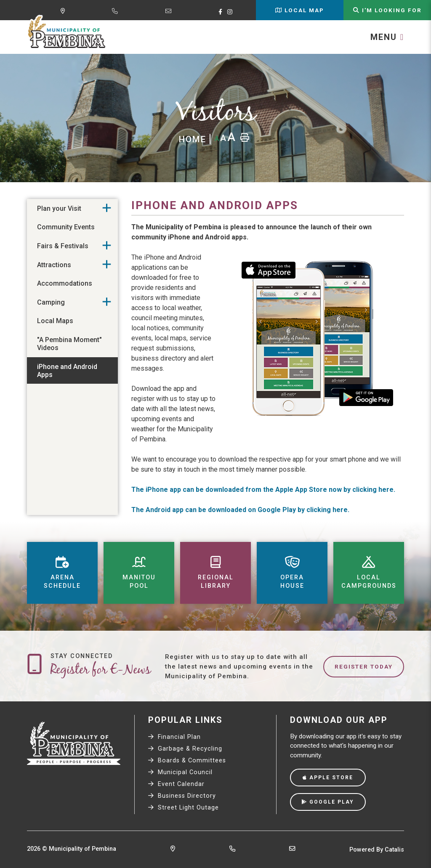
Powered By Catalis (377, 850)
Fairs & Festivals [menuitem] (63, 246)
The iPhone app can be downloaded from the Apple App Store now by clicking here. (263, 490)
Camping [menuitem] (51, 302)
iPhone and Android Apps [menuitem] (67, 371)
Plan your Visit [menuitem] (59, 208)
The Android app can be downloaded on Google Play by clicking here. (240, 510)
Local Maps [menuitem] (55, 321)
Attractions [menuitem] (54, 265)
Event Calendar (176, 784)
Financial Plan (174, 737)
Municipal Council (180, 772)
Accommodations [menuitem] (65, 283)
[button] (107, 208)
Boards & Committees (187, 760)
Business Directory (182, 796)
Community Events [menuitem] (66, 227)
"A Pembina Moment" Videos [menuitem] (69, 344)
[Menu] (387, 37)
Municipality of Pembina (67, 32)
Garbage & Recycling (185, 749)
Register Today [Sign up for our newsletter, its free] (364, 666)
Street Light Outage (184, 808)
